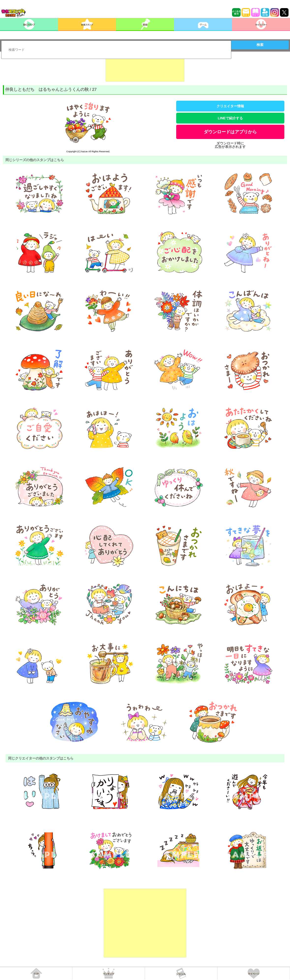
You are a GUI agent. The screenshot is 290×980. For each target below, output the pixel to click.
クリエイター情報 (230, 106)
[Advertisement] (145, 69)
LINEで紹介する (230, 118)
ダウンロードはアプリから (230, 132)
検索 (260, 45)
